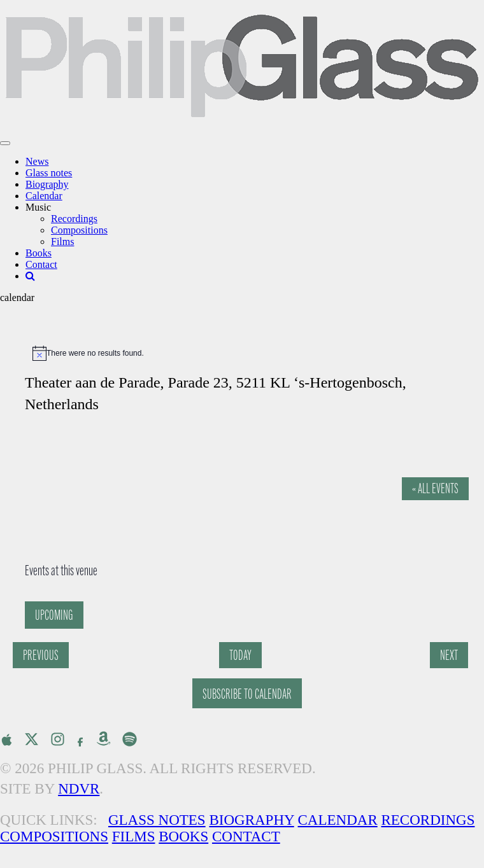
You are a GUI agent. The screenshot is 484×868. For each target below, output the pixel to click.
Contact (41, 264)
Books (39, 253)
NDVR (79, 789)
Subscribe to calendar (247, 694)
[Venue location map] (126, 478)
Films (62, 241)
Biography (47, 184)
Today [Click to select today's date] (240, 655)
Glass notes (49, 173)
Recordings (74, 219)
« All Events (435, 488)
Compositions (79, 230)
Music (38, 207)
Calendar (44, 196)
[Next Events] (449, 655)
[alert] (248, 353)
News (37, 161)
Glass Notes (157, 820)
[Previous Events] (41, 655)
